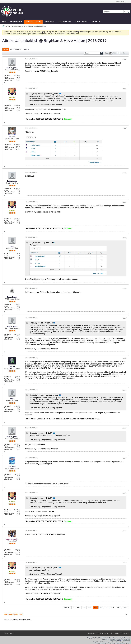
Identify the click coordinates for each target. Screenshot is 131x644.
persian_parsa (12, 68)
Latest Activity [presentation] (16, 49)
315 (107, 607)
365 (113, 607)
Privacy (117, 633)
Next (125, 607)
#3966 (124, 238)
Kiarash (12, 137)
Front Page (92, 633)
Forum (8, 26)
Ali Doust (12, 467)
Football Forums (17, 26)
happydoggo (12, 181)
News (4, 22)
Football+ (49, 22)
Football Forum (33, 22)
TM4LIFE (12, 367)
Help (100, 633)
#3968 (124, 318)
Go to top (125, 633)
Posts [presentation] (6, 49)
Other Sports (81, 22)
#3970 (124, 390)
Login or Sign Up (121, 1)
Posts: (6, 77)
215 (84, 607)
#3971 (124, 428)
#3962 (124, 89)
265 (95, 607)
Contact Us (96, 22)
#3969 (124, 358)
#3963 (124, 128)
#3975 (124, 563)
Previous (67, 607)
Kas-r (12, 246)
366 (118, 607)
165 (78, 607)
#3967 (124, 289)
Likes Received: (9, 79)
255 (90, 607)
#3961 (124, 59)
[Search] (114, 12)
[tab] (6, 49)
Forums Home (16, 22)
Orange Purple (9, 633)
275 (101, 607)
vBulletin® (119, 641)
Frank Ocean (12, 297)
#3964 (124, 173)
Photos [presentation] (26, 49)
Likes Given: (8, 80)
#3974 (124, 531)
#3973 (124, 493)
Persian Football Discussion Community (35, 26)
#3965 (124, 202)
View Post (60, 94)
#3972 (124, 458)
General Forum (64, 22)
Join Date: (7, 76)
